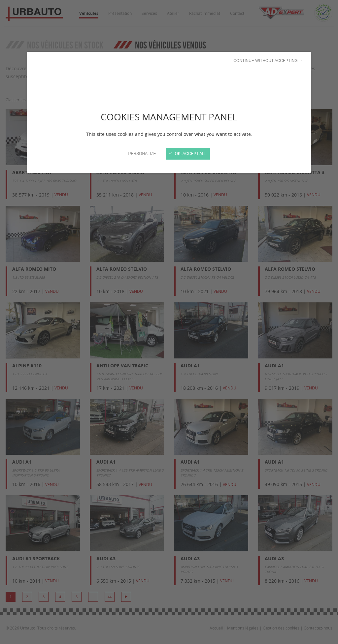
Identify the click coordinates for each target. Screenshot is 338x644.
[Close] (169, 322)
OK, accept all (188, 154)
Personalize (142, 154)
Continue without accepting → (268, 61)
